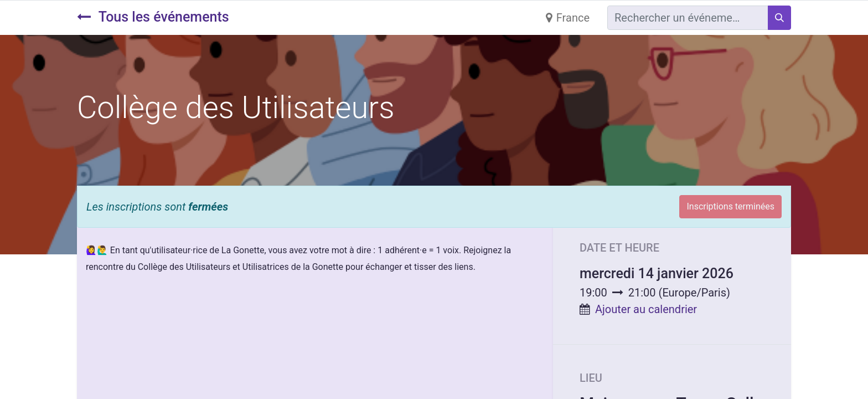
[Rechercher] (779, 18)
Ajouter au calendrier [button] (646, 309)
